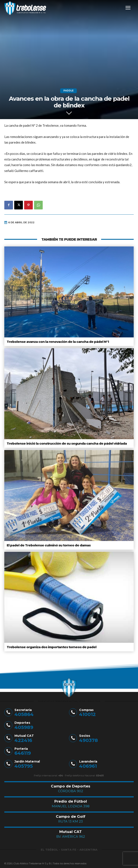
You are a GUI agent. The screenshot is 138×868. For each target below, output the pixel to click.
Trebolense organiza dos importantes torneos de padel (52, 647)
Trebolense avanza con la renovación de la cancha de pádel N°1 (58, 342)
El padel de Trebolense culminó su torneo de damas (49, 545)
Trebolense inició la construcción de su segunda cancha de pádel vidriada (67, 443)
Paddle (68, 91)
